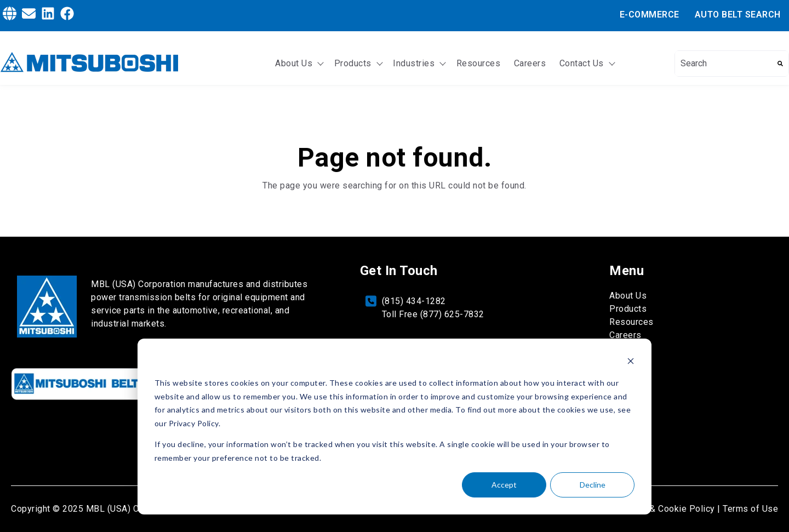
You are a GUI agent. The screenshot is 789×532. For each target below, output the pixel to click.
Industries (414, 63)
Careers (530, 63)
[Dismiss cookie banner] (631, 362)
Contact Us (582, 63)
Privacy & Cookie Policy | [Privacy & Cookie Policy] (669, 509)
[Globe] (10, 15)
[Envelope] (29, 15)
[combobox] (724, 64)
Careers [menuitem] (625, 335)
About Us (294, 63)
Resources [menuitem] (631, 322)
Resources (479, 63)
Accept (504, 485)
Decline (593, 485)
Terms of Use (750, 509)
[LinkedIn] (48, 15)
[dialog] (395, 427)
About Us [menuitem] (628, 296)
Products (353, 63)
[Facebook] (67, 15)
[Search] (780, 64)
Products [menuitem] (628, 309)
